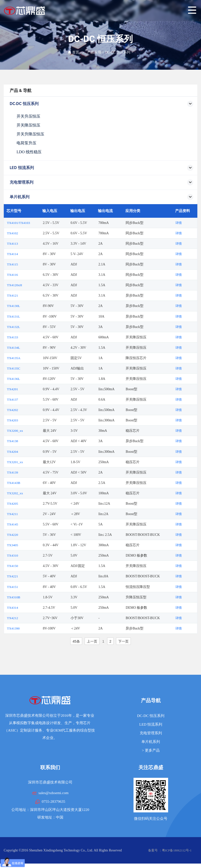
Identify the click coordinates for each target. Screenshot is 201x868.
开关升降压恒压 (30, 134)
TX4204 (27, 451)
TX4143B (28, 482)
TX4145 (27, 524)
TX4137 (27, 399)
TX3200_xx (30, 430)
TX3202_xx (30, 493)
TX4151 (27, 586)
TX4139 (27, 472)
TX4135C (28, 368)
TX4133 (27, 337)
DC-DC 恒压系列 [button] (101, 104)
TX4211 (27, 513)
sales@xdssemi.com (53, 792)
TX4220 (27, 534)
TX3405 (27, 545)
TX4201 (27, 389)
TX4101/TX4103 (33, 223)
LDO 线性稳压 (29, 152)
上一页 (107, 641)
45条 (91, 641)
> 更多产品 (151, 750)
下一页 (138, 641)
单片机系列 (151, 741)
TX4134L (28, 347)
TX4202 (27, 410)
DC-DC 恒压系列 (118, 52)
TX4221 (27, 576)
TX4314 (27, 607)
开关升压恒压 (28, 116)
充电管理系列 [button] (101, 183)
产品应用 (94, 52)
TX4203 (27, 420)
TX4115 (27, 264)
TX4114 (27, 254)
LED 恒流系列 (151, 724)
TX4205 (27, 503)
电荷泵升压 (26, 143)
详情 (194, 223)
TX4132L (28, 327)
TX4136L (28, 379)
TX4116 (27, 275)
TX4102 (27, 233)
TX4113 (27, 244)
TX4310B (28, 597)
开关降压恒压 (28, 125)
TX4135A (29, 358)
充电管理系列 (151, 732)
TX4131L (28, 316)
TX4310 (27, 555)
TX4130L (28, 306)
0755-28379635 (54, 801)
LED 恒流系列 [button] (101, 168)
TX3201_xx (30, 462)
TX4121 (27, 295)
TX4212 (27, 617)
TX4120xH (29, 285)
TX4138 (27, 441)
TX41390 (28, 628)
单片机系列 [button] (101, 197)
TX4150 (27, 565)
